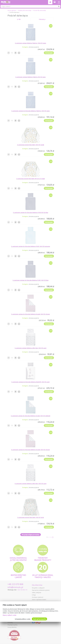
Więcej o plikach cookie (10, 615)
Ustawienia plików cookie (23, 619)
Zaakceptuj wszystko (39, 619)
